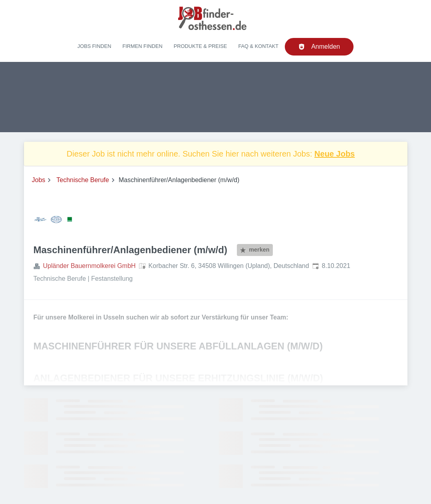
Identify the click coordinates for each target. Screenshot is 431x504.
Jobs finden (94, 46)
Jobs (39, 180)
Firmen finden (142, 46)
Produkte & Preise (201, 46)
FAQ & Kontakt (258, 46)
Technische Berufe (83, 180)
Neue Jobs (335, 154)
